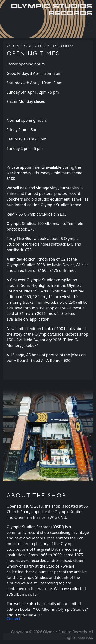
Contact (13, 619)
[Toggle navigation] (85, 24)
